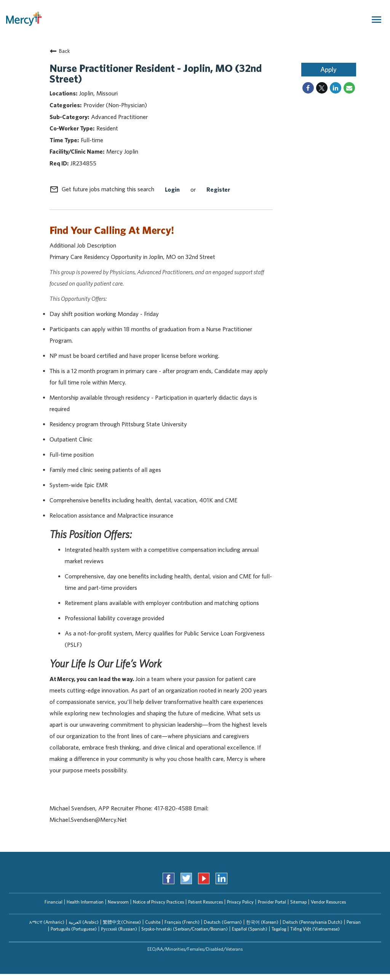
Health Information (85, 902)
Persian (354, 922)
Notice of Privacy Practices (158, 902)
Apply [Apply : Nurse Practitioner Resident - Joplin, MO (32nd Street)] (328, 69)
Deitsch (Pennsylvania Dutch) (312, 922)
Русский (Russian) (119, 929)
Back (60, 51)
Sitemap (298, 902)
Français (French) (182, 922)
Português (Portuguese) (74, 929)
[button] (47, 922)
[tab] (47, 922)
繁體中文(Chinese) (122, 922)
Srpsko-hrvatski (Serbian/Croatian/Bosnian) (185, 929)
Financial (54, 902)
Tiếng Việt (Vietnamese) (315, 929)
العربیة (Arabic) (84, 922)
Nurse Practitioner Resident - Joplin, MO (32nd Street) (156, 73)
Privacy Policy (240, 902)
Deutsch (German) (223, 922)
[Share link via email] (349, 88)
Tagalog (279, 929)
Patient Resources (205, 902)
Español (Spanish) (250, 929)
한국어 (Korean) (262, 922)
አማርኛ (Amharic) (47, 922)
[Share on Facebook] (308, 88)
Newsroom (118, 902)
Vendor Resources (328, 902)
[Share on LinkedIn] (336, 88)
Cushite (153, 922)
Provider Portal (272, 902)
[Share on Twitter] (322, 88)
